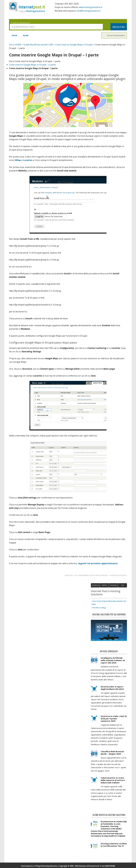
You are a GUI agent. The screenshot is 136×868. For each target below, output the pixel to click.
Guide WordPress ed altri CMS (38, 44)
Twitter (104, 585)
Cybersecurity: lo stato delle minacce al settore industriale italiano (113, 779)
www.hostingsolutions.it (91, 7)
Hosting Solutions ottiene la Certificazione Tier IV (114, 844)
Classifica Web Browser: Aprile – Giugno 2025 (113, 752)
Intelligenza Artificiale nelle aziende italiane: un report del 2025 (113, 660)
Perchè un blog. (99, 607)
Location (28, 160)
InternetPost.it (27, 7)
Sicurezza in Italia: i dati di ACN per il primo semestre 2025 (114, 718)
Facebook (95, 585)
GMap (18, 160)
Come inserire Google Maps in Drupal (74, 44)
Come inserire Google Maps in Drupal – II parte (33, 64)
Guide (26, 35)
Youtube (113, 585)
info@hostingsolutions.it (89, 11)
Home (14, 35)
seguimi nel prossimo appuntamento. (98, 563)
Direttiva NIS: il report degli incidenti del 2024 (112, 687)
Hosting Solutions (50, 865)
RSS (123, 585)
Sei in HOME (15, 44)
